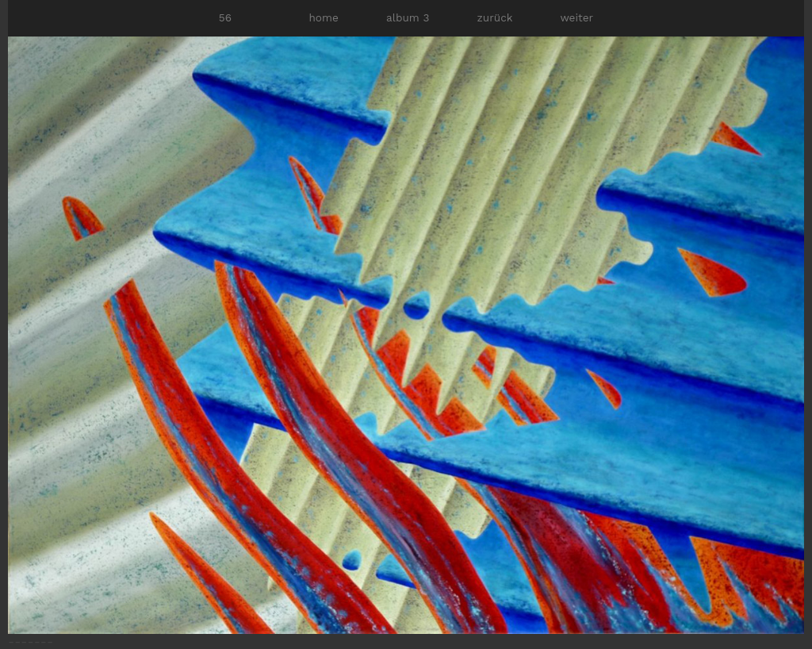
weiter (576, 17)
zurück (495, 17)
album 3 (408, 17)
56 (225, 17)
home (323, 17)
